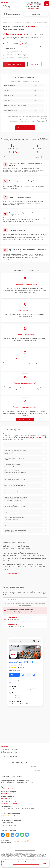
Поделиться (3, 835)
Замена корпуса (8, 101)
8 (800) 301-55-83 (7, 793)
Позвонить (36, 14)
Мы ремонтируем (12, 14)
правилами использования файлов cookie (26, 864)
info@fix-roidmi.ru (7, 798)
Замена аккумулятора (9, 96)
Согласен (44, 863)
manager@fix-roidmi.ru (9, 803)
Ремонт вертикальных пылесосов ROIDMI (26, 771)
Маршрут (14, 675)
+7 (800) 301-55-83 (35, 3)
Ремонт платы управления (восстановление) (15, 106)
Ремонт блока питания (9, 85)
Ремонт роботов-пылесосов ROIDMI (24, 767)
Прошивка (6, 90)
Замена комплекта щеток (10, 111)
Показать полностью (10, 573)
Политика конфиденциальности (25, 850)
